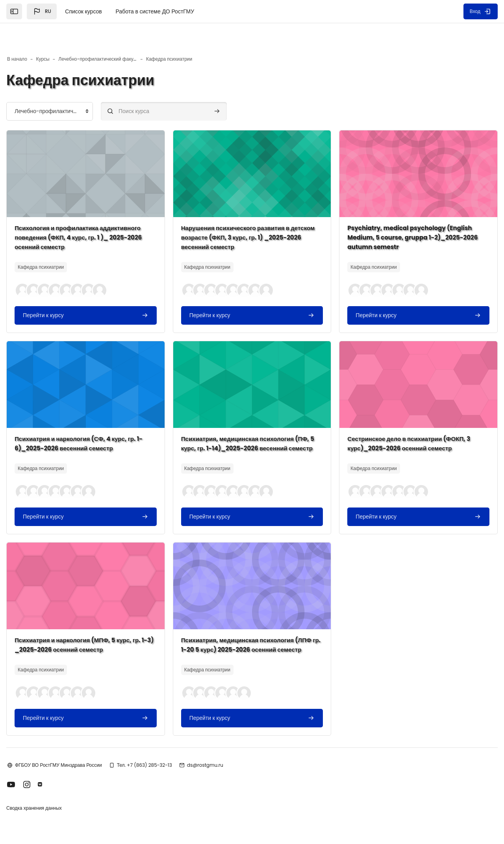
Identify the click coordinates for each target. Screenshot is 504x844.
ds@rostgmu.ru (230, 760)
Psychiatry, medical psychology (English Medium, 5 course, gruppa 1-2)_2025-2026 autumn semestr (399, 214)
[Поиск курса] (189, 88)
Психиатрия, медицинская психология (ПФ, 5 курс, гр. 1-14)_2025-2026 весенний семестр (249, 425)
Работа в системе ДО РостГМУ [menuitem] (155, 11)
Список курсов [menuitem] (83, 11)
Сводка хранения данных (59, 804)
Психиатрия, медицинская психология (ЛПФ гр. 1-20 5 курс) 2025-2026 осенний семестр (249, 635)
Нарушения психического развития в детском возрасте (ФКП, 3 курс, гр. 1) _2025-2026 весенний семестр (247, 214)
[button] (42, 11)
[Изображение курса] (102, 150)
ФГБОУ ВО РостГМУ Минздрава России (84, 760)
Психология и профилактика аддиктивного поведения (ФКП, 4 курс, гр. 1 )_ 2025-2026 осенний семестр (100, 214)
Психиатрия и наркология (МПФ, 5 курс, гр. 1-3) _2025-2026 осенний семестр (102, 631)
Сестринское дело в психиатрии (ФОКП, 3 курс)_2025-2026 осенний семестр (401, 420)
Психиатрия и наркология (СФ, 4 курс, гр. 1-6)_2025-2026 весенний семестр (100, 420)
